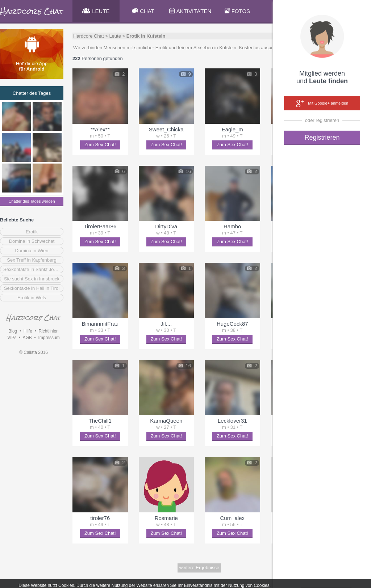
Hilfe (28, 331)
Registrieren (322, 138)
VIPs (12, 338)
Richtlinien (48, 331)
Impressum (49, 338)
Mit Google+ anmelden (322, 103)
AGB (27, 338)
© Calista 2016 (34, 352)
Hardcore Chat (89, 36)
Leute (115, 36)
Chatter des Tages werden (32, 201)
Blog (13, 331)
